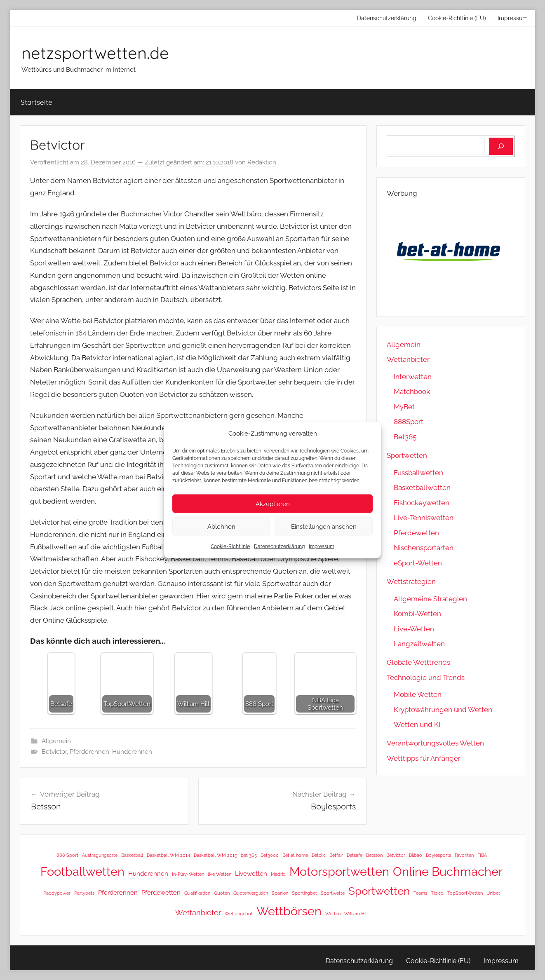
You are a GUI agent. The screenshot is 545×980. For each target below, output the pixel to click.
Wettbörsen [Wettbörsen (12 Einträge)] (289, 911)
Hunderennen (132, 752)
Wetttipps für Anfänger (424, 758)
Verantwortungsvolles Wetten (435, 743)
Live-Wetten (414, 629)
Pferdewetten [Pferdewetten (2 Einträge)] (161, 892)
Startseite (36, 102)
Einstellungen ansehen (324, 526)
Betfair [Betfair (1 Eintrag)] (336, 855)
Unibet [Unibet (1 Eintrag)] (493, 893)
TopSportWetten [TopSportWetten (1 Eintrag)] (465, 893)
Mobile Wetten (418, 694)
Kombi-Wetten (417, 614)
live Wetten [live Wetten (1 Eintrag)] (220, 874)
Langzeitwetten (419, 644)
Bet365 (405, 437)
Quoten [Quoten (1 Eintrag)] (222, 893)
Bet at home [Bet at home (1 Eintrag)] (295, 855)
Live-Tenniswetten (424, 518)
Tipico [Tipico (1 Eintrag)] (437, 893)
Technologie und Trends (426, 678)
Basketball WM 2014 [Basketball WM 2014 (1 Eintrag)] (168, 855)
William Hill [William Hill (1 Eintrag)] (356, 914)
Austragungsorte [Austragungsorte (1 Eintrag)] (100, 855)
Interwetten (413, 377)
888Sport (409, 422)
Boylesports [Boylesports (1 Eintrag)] (438, 855)
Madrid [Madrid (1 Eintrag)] (278, 874)
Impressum (322, 546)
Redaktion (262, 162)
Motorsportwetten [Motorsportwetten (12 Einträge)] (339, 871)
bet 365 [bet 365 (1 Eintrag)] (249, 855)
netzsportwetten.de (95, 53)
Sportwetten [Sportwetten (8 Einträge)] (379, 891)
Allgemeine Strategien (430, 599)
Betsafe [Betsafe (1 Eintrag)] (355, 855)
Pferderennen (89, 752)
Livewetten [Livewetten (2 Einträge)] (251, 873)
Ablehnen (221, 526)
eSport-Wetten (418, 563)
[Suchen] (501, 146)
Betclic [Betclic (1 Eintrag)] (319, 855)
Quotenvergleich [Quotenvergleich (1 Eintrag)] (251, 893)
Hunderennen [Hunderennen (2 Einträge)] (148, 873)
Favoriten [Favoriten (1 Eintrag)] (464, 855)
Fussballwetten (418, 473)
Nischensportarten (424, 548)
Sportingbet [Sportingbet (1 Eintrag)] (304, 893)
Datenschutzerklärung (279, 546)
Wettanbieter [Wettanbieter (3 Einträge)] (198, 913)
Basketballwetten (422, 488)
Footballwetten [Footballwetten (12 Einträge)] (82, 871)
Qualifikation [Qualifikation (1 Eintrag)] (197, 893)
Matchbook (412, 392)
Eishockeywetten (422, 503)
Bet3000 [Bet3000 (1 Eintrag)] (270, 855)
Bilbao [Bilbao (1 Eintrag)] (416, 855)
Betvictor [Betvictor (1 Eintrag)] (396, 855)
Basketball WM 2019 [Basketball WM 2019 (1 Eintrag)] (215, 855)
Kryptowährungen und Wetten (443, 710)
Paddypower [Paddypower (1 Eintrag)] (57, 893)
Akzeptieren (273, 504)
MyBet (404, 407)
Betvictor (54, 752)
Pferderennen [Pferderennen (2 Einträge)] (118, 892)
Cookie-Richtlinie (230, 546)
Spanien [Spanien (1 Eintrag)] (280, 893)
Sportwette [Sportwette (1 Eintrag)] (333, 893)
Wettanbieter (408, 359)
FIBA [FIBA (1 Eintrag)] (482, 855)
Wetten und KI (417, 724)
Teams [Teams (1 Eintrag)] (420, 893)
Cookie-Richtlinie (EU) (457, 18)
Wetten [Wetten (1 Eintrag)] (333, 914)
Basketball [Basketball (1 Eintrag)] (132, 855)
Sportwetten (407, 455)
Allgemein (56, 741)
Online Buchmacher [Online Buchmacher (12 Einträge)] (448, 871)
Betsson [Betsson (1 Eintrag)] (374, 855)
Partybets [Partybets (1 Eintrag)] (84, 893)
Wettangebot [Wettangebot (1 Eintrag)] (239, 914)
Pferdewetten (416, 533)
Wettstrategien (411, 581)
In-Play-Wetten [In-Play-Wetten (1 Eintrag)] (188, 874)
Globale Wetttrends (418, 662)
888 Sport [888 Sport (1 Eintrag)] (67, 855)
